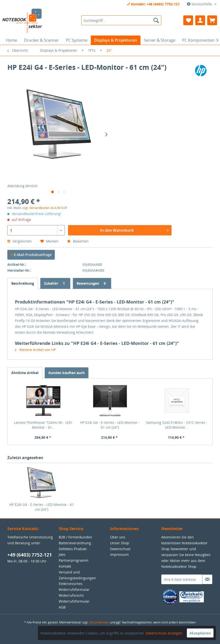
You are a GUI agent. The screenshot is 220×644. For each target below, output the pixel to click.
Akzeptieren (200, 633)
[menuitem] (121, 20)
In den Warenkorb (134, 230)
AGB (62, 607)
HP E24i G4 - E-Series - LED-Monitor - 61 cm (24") (110, 425)
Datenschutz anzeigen (164, 633)
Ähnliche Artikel (25, 373)
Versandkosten (99, 622)
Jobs (62, 554)
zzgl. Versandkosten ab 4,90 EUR (45, 208)
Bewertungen (92, 283)
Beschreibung (23, 283)
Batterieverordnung (75, 543)
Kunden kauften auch (67, 373)
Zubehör (55, 283)
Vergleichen (20, 241)
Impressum (119, 554)
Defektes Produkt (73, 549)
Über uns (118, 537)
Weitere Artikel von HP (35, 350)
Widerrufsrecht (71, 595)
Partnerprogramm (74, 560)
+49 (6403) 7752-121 (30, 555)
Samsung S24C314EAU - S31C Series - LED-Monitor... (177, 425)
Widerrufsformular (74, 601)
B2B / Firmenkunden (75, 537)
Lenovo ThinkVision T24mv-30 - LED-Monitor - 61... (43, 425)
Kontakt (65, 566)
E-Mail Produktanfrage (31, 255)
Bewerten (78, 241)
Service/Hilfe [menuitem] (200, 4)
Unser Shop (120, 543)
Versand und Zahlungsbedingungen (77, 575)
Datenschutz (120, 549)
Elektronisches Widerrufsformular (74, 587)
